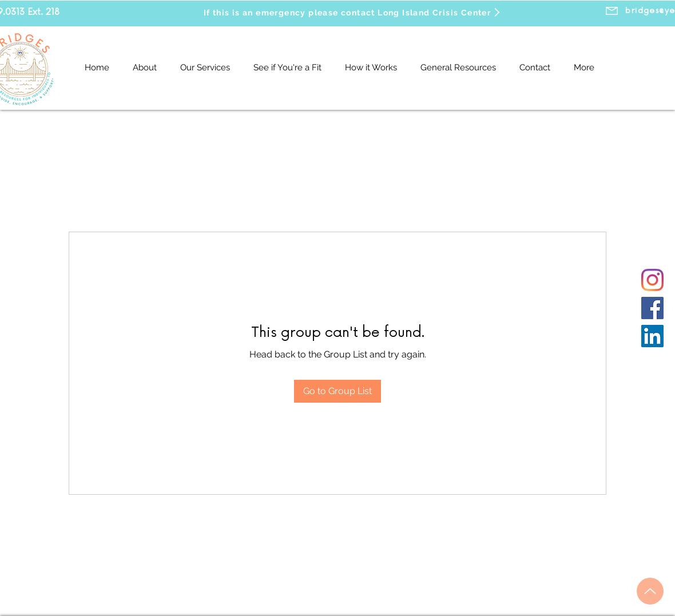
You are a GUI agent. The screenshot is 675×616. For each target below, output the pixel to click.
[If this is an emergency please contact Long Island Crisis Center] (353, 12)
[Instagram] (652, 280)
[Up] (650, 591)
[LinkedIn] (652, 336)
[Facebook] (652, 308)
